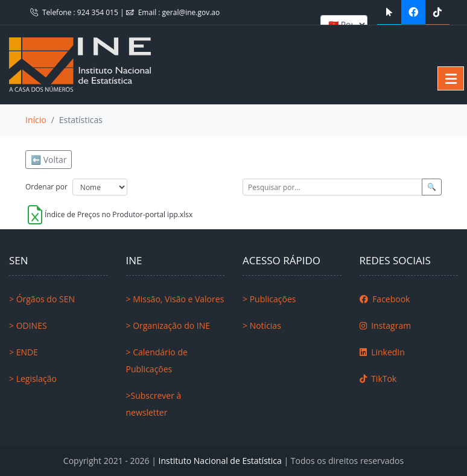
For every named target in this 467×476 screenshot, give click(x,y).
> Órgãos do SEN (42, 299)
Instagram (386, 325)
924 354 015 (99, 12)
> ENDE (24, 352)
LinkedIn (382, 352)
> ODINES (28, 325)
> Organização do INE (168, 325)
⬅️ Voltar (49, 160)
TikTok (378, 379)
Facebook (385, 299)
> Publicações (269, 299)
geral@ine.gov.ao (191, 12)
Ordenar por (46, 187)
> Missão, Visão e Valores (175, 299)
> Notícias (262, 325)
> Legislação (33, 379)
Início (36, 120)
